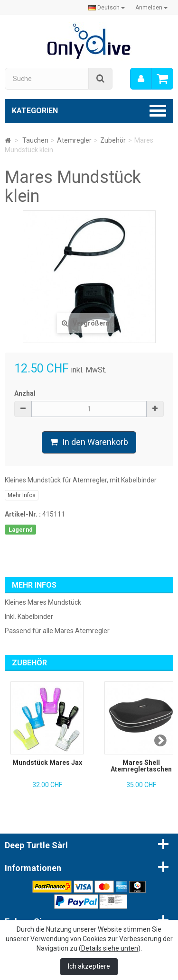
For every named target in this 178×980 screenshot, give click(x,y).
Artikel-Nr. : (23, 514)
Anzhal (25, 393)
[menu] (141, 79)
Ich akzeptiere (89, 966)
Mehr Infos (22, 495)
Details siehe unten (110, 948)
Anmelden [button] (151, 8)
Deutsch (107, 8)
